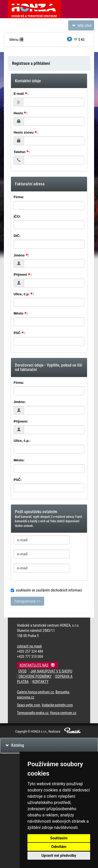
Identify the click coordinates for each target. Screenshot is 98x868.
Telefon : (22, 152)
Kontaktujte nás (39, 665)
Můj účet (81, 26)
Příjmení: (21, 421)
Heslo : (21, 113)
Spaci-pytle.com (28, 705)
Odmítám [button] (59, 847)
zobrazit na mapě (29, 646)
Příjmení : (23, 275)
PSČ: (18, 480)
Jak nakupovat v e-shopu (51, 671)
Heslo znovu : (26, 132)
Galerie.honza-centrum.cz (35, 692)
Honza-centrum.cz (63, 713)
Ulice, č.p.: (22, 441)
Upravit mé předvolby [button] (59, 856)
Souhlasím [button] (59, 838)
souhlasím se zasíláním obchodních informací (46, 590)
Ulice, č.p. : (24, 294)
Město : (21, 313)
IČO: (17, 216)
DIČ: (17, 236)
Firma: (19, 197)
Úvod (22, 671)
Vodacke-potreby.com (57, 705)
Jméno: (20, 402)
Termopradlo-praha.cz (33, 713)
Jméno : (21, 255)
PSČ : (19, 333)
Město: (19, 460)
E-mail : (21, 94)
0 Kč (76, 39)
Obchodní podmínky (35, 676)
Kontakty (41, 682)
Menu (18, 41)
